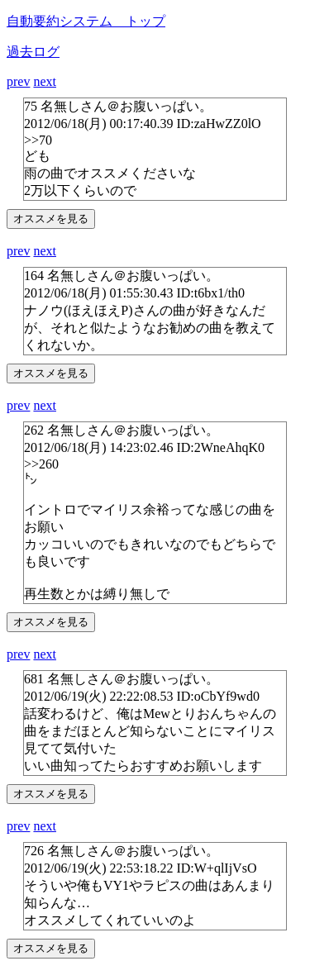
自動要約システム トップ (86, 21)
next (45, 81)
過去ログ (33, 52)
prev (18, 81)
